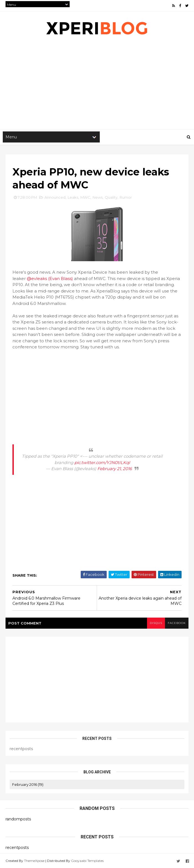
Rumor (126, 197)
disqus (156, 623)
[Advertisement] (97, 395)
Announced (55, 197)
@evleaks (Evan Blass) (50, 278)
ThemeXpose (34, 860)
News (98, 197)
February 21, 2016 (115, 469)
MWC (85, 197)
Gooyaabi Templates (87, 860)
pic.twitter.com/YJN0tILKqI (102, 462)
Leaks (73, 197)
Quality (111, 197)
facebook (177, 623)
